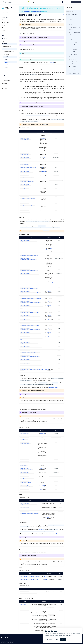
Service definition (74, 22)
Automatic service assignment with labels (30, 103)
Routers (71, 25)
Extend (4, 36)
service (45, 70)
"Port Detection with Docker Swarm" (49, 250)
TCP (70, 37)
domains (43, 176)
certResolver (43, 172)
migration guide (27, 11)
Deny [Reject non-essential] (57, 639)
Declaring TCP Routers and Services (29, 412)
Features (4, 20)
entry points (43, 153)
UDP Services (73, 66)
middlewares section (53, 387)
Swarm (6, 62)
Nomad (6, 67)
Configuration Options (72, 17)
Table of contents (70, 11)
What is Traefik (5, 17)
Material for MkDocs (9, 643)
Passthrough (43, 485)
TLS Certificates (51, 62)
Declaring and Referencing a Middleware (30, 394)
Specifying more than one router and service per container (33, 45)
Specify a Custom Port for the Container (30, 41)
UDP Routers (73, 59)
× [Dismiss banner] (63, 7)
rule (42, 134)
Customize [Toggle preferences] (49, 639)
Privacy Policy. (68, 635)
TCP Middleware (74, 54)
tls (42, 167)
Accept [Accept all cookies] (63, 639)
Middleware (71, 35)
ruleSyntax (43, 138)
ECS (6, 70)
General (71, 20)
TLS (41, 464)
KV (5, 73)
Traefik (3, 15)
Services (71, 30)
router (50, 70)
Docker (6, 60)
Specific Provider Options (74, 74)
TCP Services (73, 47)
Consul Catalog (8, 65)
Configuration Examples (72, 15)
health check (49, 291)
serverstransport (50, 283)
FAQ (3, 86)
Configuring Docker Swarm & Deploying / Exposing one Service (34, 37)
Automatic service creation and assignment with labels (33, 106)
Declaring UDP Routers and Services (29, 555)
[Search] (9, 12)
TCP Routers (73, 40)
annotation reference (37, 11)
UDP (70, 57)
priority (43, 211)
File (5, 75)
